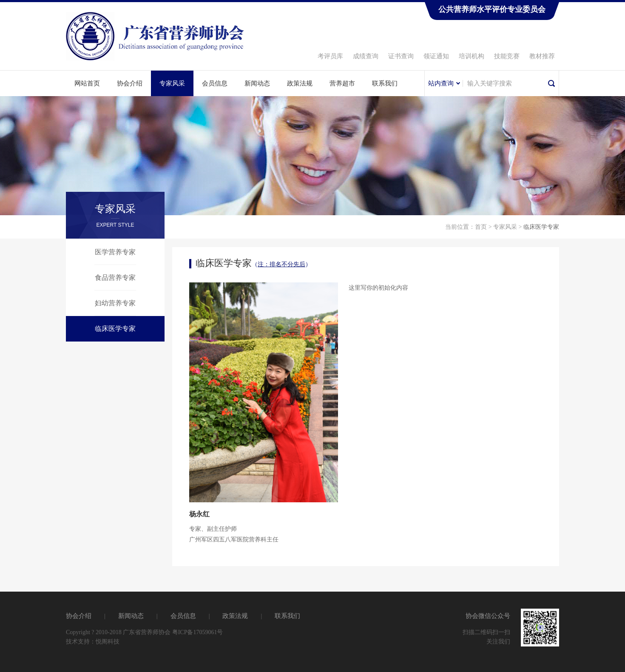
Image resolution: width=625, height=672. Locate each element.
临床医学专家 (115, 329)
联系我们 (385, 83)
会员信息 (215, 83)
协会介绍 (130, 83)
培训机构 (472, 56)
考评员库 (330, 56)
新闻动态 (257, 83)
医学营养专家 (115, 252)
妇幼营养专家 (115, 303)
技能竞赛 (507, 56)
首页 (481, 227)
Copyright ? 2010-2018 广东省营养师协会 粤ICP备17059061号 (144, 632)
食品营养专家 (115, 278)
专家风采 (172, 83)
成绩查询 (366, 56)
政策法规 (300, 83)
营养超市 (342, 83)
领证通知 (436, 56)
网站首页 (87, 83)
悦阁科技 (108, 642)
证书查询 (401, 56)
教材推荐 (542, 56)
